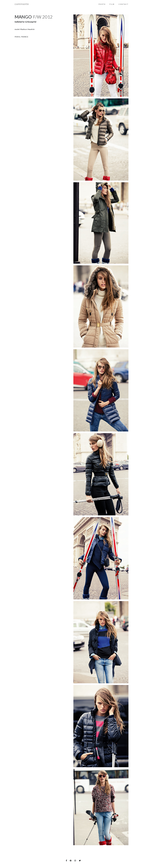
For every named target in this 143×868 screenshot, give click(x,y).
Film (112, 4)
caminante (22, 4)
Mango (23, 17)
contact (124, 4)
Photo (102, 4)
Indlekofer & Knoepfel (25, 22)
